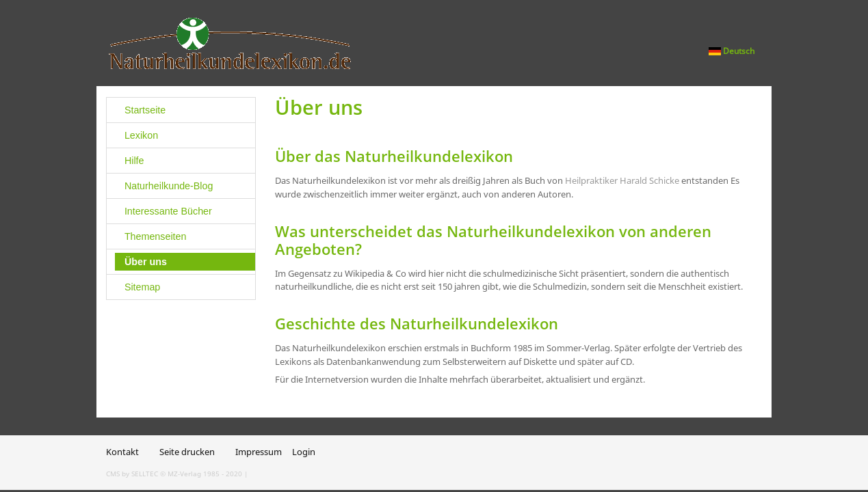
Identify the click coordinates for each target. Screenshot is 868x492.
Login (304, 452)
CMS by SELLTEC (132, 474)
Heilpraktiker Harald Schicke (622, 180)
